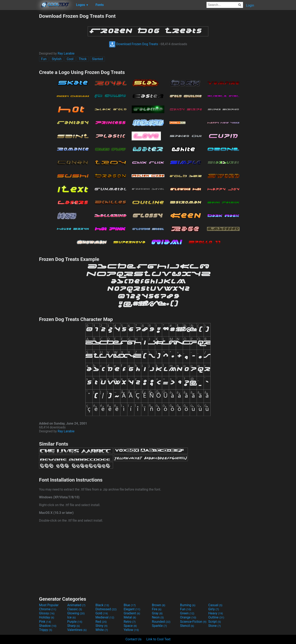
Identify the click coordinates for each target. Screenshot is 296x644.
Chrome (48, 609)
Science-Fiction (193, 622)
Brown (159, 605)
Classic (75, 609)
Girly (214, 609)
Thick (83, 59)
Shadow (48, 626)
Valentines (77, 630)
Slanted (98, 59)
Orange (188, 617)
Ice (71, 617)
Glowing (76, 613)
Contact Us (134, 639)
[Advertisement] (19, 74)
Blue (130, 605)
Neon (158, 617)
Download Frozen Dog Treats (133, 44)
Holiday (47, 617)
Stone (215, 626)
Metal (130, 617)
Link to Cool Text (158, 639)
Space (130, 626)
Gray (157, 613)
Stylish (57, 59)
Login (250, 5)
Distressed (106, 609)
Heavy (216, 613)
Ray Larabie (66, 53)
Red (101, 622)
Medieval (105, 617)
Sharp (74, 626)
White (102, 630)
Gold (102, 613)
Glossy (47, 613)
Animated (76, 605)
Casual (215, 605)
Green (187, 613)
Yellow (131, 630)
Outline (216, 617)
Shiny (101, 626)
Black (102, 605)
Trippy (46, 630)
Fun (44, 59)
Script (215, 622)
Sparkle (159, 626)
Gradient (132, 613)
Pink (45, 622)
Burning (188, 605)
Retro (130, 622)
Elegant (132, 609)
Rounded (161, 622)
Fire (157, 609)
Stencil (187, 626)
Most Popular (49, 605)
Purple (75, 622)
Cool (70, 59)
